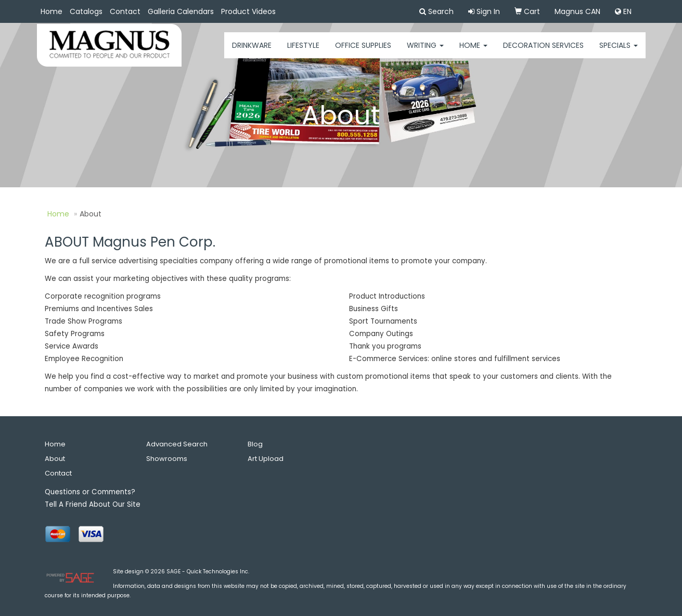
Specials (619, 52)
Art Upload (266, 459)
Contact (125, 11)
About (55, 459)
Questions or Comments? (90, 492)
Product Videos (248, 11)
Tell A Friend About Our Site (93, 504)
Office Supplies (363, 52)
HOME (473, 52)
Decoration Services (543, 52)
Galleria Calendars (181, 11)
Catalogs (86, 11)
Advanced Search (177, 444)
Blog (255, 444)
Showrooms (167, 459)
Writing (425, 52)
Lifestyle (303, 52)
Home (52, 11)
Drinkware (252, 52)
